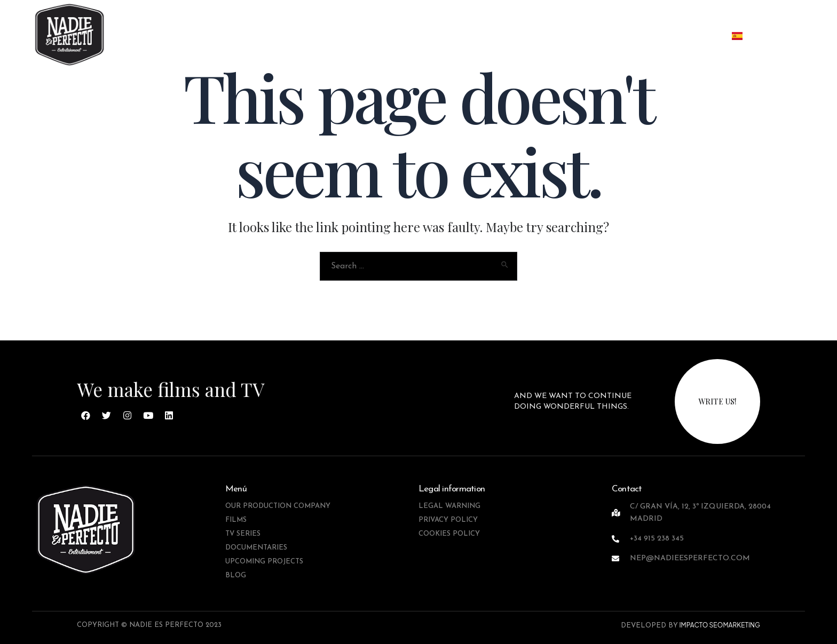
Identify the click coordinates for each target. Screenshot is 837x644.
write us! (717, 401)
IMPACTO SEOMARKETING (719, 625)
